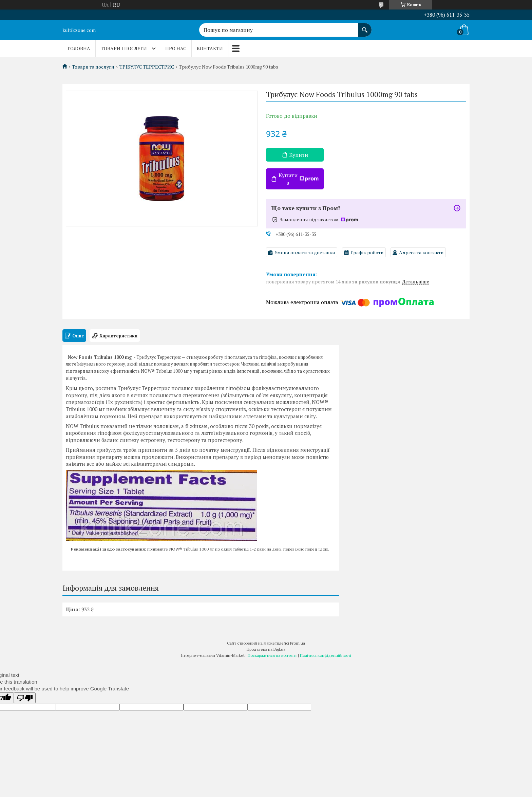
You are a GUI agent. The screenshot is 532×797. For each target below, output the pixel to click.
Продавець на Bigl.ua (266, 649)
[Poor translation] (25, 698)
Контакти (210, 48)
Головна (79, 48)
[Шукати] (365, 26)
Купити (299, 155)
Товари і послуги (124, 48)
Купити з (299, 179)
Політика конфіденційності (326, 655)
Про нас (176, 48)
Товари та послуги (93, 67)
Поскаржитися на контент (272, 655)
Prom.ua (298, 643)
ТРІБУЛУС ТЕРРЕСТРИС (147, 67)
